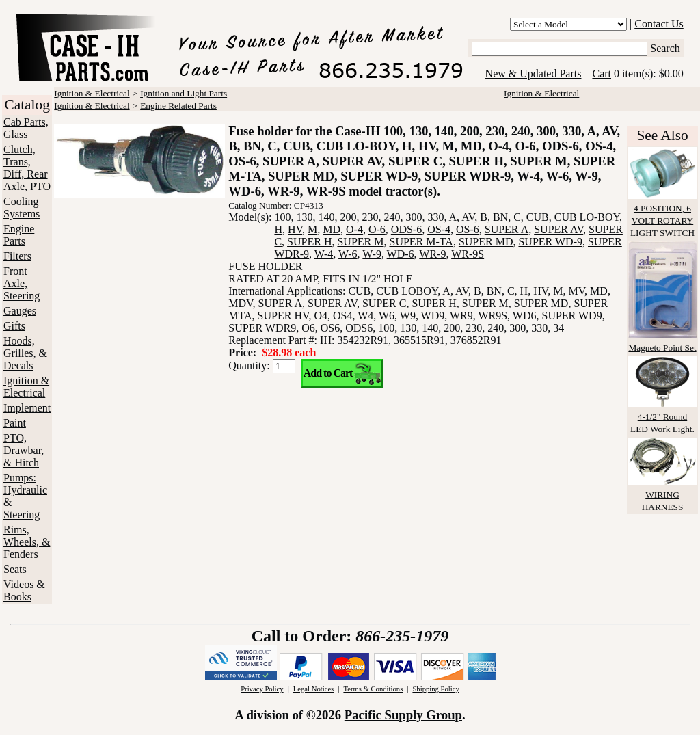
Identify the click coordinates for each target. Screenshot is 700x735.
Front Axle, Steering (22, 283)
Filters (17, 256)
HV (295, 229)
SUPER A (507, 229)
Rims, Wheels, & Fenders (27, 542)
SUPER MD (486, 242)
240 (392, 217)
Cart (602, 73)
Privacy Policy (262, 689)
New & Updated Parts (534, 73)
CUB (538, 217)
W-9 (372, 254)
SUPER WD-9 (550, 242)
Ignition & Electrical (26, 387)
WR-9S (468, 254)
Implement (27, 408)
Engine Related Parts (178, 106)
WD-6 (401, 254)
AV (468, 217)
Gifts (14, 326)
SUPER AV (558, 229)
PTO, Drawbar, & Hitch (24, 450)
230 (370, 217)
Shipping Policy (435, 689)
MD (332, 229)
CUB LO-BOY (587, 217)
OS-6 (468, 229)
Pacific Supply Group (403, 715)
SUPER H (309, 242)
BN (500, 217)
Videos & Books (24, 590)
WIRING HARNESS (662, 495)
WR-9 (432, 254)
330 (435, 217)
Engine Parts (19, 235)
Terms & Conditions (373, 689)
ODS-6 (406, 229)
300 (414, 217)
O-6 (377, 229)
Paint (15, 423)
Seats (15, 569)
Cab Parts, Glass (26, 128)
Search (665, 48)
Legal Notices (313, 689)
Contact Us (659, 24)
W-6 (348, 254)
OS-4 (439, 229)
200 (348, 217)
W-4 (324, 254)
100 (282, 217)
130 (304, 217)
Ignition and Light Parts (184, 93)
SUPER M (360, 242)
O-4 (354, 229)
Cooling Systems (22, 208)
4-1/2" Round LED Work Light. (662, 417)
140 (326, 217)
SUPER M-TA (421, 242)
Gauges (20, 311)
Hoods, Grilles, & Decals (25, 353)
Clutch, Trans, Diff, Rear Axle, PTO (27, 168)
